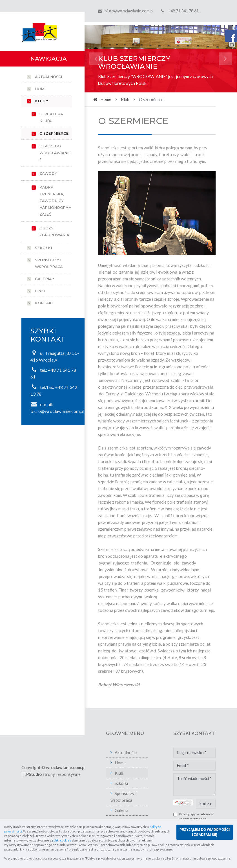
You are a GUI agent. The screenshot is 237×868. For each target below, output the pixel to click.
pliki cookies (62, 840)
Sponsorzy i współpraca (49, 263)
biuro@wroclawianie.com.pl (129, 11)
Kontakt (45, 303)
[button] (96, 59)
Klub (40, 101)
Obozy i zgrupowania (54, 232)
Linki (40, 291)
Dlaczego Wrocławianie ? (55, 153)
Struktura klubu (51, 117)
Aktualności (48, 77)
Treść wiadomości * (194, 785)
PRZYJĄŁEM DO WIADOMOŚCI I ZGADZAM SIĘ (205, 832)
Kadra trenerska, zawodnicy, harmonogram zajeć (56, 201)
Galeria (43, 279)
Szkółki (43, 248)
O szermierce (54, 133)
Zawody (48, 173)
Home (41, 89)
